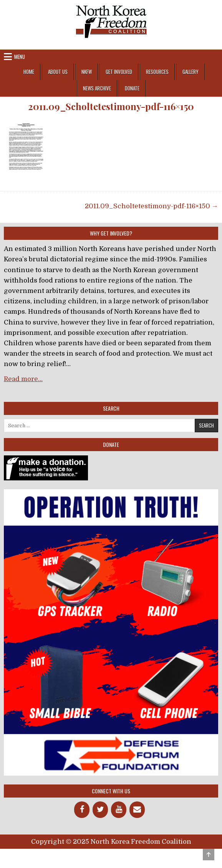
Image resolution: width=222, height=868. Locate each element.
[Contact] (137, 810)
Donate (132, 88)
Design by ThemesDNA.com (111, 855)
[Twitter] (100, 810)
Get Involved (119, 72)
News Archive (97, 88)
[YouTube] (119, 810)
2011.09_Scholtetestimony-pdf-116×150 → (152, 206)
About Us (58, 72)
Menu (20, 57)
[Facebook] (82, 810)
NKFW (87, 72)
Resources (157, 72)
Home (29, 72)
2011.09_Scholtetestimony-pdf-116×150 (111, 106)
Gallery (191, 72)
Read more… (23, 379)
